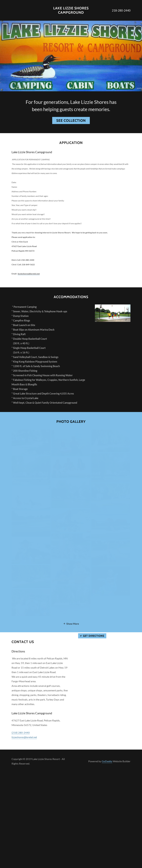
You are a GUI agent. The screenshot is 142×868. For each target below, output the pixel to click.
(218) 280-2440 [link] (21, 733)
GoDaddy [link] (107, 761)
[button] (71, 623)
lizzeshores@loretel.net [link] (24, 737)
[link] (71, 13)
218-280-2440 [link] (121, 10)
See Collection (71, 120)
